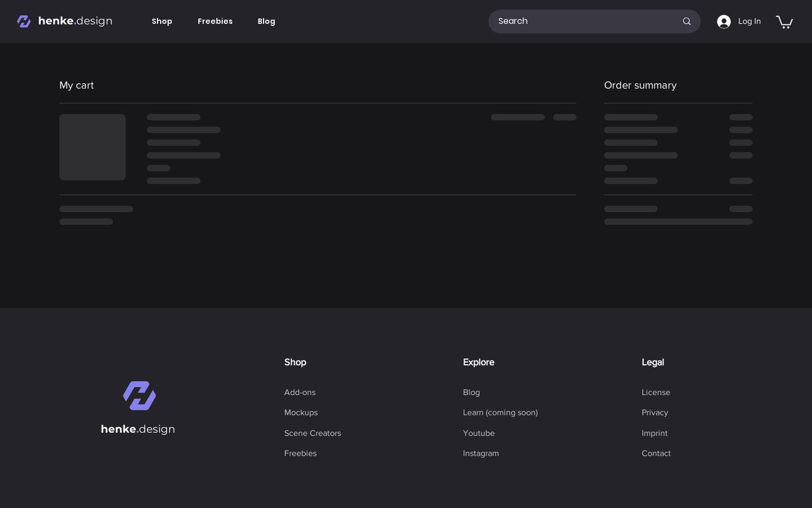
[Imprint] (655, 433)
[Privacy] (655, 413)
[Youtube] (479, 433)
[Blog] (472, 392)
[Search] (580, 21)
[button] (784, 21)
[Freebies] (300, 453)
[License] (656, 392)
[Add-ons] (300, 392)
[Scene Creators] (313, 433)
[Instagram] (481, 453)
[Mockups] (301, 413)
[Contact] (656, 453)
